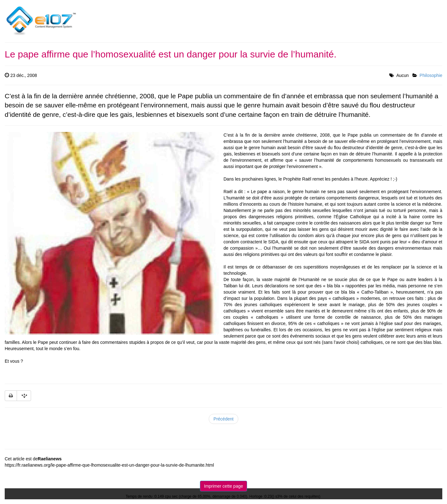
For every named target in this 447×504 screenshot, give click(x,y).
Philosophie (431, 75)
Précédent (223, 419)
